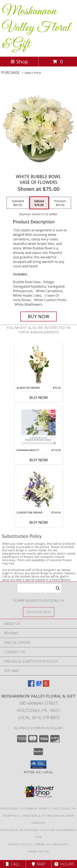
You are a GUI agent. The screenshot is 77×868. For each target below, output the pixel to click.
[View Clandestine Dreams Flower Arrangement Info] (38, 489)
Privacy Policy (20, 844)
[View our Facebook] (31, 685)
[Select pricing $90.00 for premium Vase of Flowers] (60, 203)
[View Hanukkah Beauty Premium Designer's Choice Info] (38, 427)
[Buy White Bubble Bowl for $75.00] (39, 316)
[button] (38, 764)
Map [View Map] (39, 864)
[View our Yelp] (46, 685)
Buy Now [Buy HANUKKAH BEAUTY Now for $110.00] (39, 460)
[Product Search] (39, 588)
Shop (19, 61)
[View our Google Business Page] (39, 685)
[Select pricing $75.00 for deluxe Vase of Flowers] (39, 203)
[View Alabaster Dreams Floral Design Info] (38, 364)
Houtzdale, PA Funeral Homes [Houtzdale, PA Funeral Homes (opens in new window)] (25, 808)
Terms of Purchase (51, 844)
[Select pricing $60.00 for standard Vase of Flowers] (18, 203)
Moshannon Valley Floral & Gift (36, 28)
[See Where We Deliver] (39, 612)
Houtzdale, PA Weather (19, 830)
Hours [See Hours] (64, 864)
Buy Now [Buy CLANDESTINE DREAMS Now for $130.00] (39, 522)
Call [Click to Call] (13, 864)
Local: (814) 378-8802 (39, 718)
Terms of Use (39, 851)
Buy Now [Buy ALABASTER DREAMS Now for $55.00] (39, 397)
